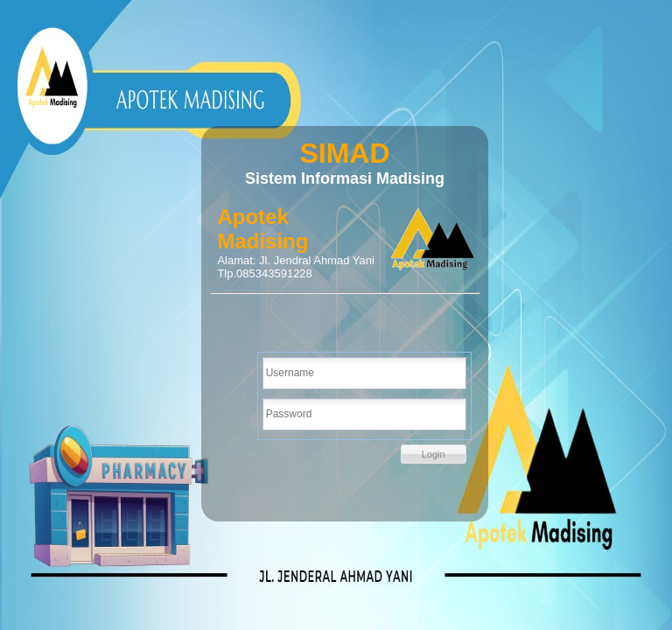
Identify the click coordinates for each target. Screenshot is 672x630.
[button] (434, 454)
